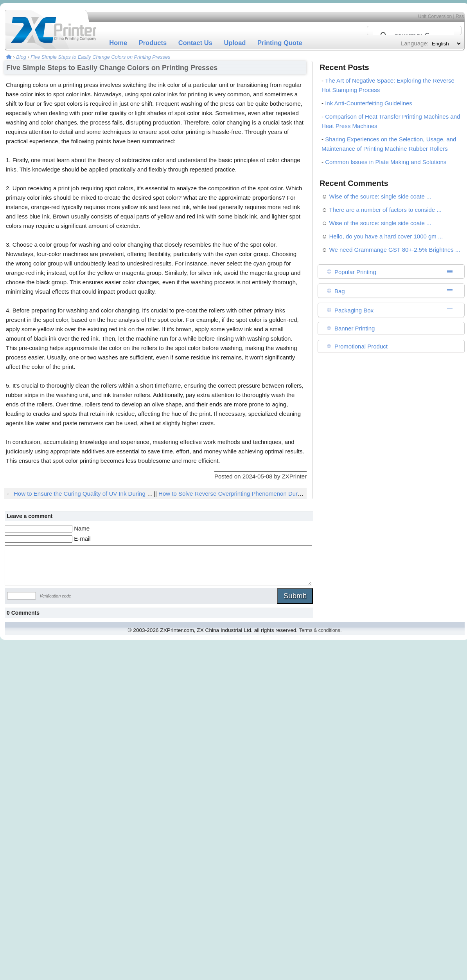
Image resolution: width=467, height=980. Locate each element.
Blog (21, 57)
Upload (235, 43)
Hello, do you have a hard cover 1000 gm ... (386, 236)
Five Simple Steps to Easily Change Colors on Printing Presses (100, 57)
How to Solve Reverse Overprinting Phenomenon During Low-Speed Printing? (260, 494)
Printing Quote (280, 43)
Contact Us (195, 43)
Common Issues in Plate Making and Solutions (386, 162)
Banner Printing (355, 328)
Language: (415, 43)
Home (118, 43)
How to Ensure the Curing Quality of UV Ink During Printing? (92, 494)
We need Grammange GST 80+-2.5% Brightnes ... (395, 250)
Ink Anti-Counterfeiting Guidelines (369, 103)
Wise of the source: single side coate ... (380, 196)
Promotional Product (361, 346)
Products (153, 43)
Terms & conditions (320, 630)
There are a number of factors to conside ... (385, 210)
